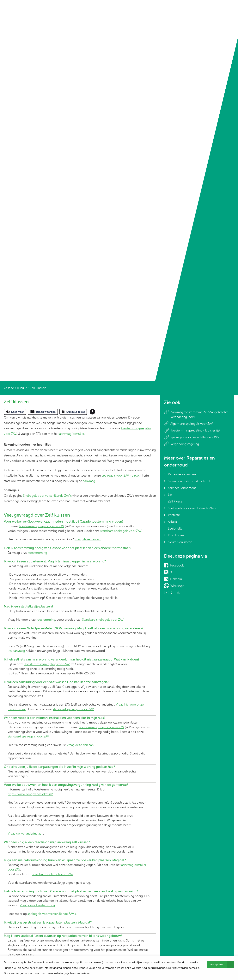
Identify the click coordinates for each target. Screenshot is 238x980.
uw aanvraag (16, 651)
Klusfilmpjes (176, 535)
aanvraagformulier (72, 434)
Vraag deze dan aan (88, 539)
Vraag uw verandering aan (25, 833)
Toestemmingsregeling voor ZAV (41, 526)
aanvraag (89, 481)
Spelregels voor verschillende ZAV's (47, 496)
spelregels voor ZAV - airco (120, 475)
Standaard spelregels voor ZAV (103, 620)
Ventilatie (174, 515)
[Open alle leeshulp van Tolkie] (92, 412)
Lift (170, 495)
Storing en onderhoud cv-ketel (189, 481)
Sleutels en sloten (180, 542)
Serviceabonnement (182, 488)
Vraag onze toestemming (37, 905)
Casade (9, 388)
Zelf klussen (176, 501)
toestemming (38, 553)
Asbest (172, 522)
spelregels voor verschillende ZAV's (52, 914)
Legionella (175, 528)
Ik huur (22, 388)
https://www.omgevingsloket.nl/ (30, 794)
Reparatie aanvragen (182, 474)
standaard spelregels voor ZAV (121, 531)
